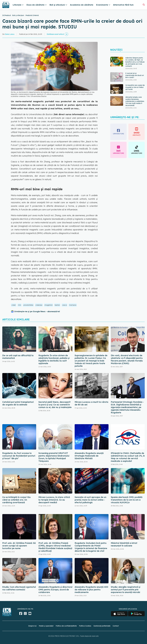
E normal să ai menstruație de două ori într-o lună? (135, 75)
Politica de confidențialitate (66, 626)
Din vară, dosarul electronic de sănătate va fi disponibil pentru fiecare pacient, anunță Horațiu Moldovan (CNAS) (127, 359)
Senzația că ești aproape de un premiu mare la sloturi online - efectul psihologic (90, 500)
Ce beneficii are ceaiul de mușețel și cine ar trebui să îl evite (135, 87)
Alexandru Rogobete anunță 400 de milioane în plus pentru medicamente (91, 590)
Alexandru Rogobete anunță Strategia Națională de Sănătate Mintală (89, 456)
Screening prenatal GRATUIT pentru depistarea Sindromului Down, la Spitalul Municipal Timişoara (54, 457)
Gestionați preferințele (102, 626)
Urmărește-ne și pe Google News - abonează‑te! (37, 311)
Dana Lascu (10, 34)
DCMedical (6, 15)
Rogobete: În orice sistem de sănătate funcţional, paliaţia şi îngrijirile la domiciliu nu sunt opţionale (54, 359)
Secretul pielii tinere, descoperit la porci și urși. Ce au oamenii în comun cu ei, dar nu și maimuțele (55, 405)
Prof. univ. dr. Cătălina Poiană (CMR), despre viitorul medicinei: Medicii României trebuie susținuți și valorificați (55, 547)
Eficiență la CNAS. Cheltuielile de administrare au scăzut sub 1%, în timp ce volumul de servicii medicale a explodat (128, 457)
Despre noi (32, 626)
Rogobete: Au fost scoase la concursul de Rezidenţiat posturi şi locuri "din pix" (19, 456)
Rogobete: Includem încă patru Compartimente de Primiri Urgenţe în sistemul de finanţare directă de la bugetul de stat (91, 547)
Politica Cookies (85, 626)
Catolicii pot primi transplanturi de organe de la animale (18, 403)
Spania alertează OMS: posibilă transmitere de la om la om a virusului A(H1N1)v (127, 500)
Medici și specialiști (46, 626)
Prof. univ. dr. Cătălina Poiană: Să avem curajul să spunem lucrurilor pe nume (19, 546)
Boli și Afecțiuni (18, 15)
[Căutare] (144, 5)
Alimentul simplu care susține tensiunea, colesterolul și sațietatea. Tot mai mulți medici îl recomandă (135, 101)
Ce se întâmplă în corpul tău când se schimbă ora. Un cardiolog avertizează (16, 500)
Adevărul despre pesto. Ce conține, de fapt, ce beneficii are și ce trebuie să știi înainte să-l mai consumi (135, 62)
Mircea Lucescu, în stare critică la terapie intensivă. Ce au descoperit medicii (54, 500)
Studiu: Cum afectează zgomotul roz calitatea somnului (19, 588)
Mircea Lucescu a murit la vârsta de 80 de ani (91, 403)
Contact (116, 626)
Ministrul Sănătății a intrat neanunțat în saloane (124, 544)
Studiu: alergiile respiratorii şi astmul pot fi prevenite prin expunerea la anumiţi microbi (126, 590)
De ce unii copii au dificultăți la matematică (18, 357)
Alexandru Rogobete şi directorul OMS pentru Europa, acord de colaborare (55, 590)
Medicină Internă (32, 15)
